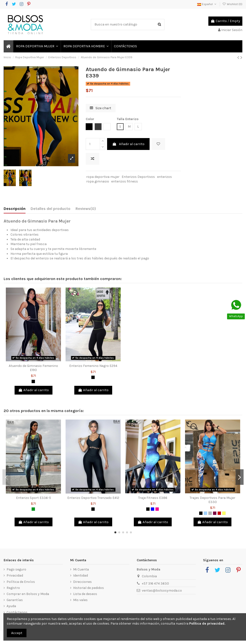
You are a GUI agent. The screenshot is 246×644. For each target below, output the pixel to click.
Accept (17, 633)
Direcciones (82, 582)
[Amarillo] (224, 513)
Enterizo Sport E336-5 (34, 498)
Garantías (15, 600)
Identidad (81, 575)
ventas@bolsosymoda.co (162, 590)
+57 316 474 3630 (155, 583)
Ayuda (11, 606)
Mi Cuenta (81, 569)
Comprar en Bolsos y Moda (28, 594)
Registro (13, 588)
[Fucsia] (157, 509)
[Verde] (33, 509)
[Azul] (153, 509)
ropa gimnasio (98, 181)
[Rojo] (219, 513)
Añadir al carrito (128, 144)
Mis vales (80, 600)
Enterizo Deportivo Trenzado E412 (93, 498)
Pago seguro (16, 569)
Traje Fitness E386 (153, 498)
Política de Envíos (21, 582)
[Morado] (215, 513)
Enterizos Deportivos (138, 177)
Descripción (15, 209)
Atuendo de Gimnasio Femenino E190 (33, 368)
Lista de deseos (85, 594)
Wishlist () (232, 4)
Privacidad (15, 575)
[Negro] (33, 381)
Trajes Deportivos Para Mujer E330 (212, 500)
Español (207, 4)
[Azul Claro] (205, 513)
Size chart (101, 108)
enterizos (165, 177)
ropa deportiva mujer (103, 177)
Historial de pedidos (89, 588)
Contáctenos (17, 612)
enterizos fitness (125, 181)
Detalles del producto (51, 209)
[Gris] (210, 513)
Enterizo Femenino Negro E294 (93, 366)
